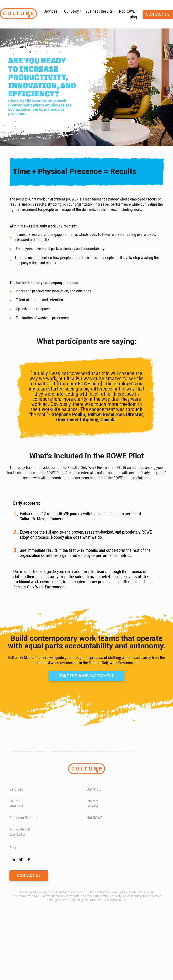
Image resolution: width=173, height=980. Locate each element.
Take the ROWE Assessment (86, 740)
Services (51, 11)
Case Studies (17, 899)
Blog (133, 17)
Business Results (99, 11)
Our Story (71, 11)
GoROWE (15, 865)
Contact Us (29, 940)
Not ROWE (127, 11)
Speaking (92, 870)
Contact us (158, 14)
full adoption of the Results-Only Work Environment (77, 468)
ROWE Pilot (16, 870)
